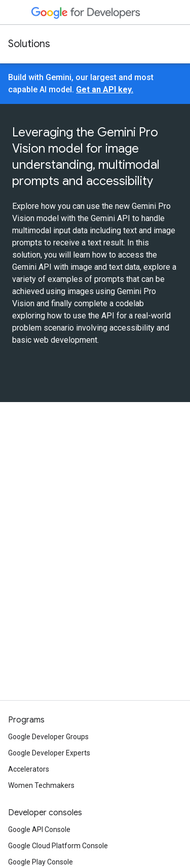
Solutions (29, 44)
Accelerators (29, 769)
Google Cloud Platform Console (58, 846)
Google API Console (39, 829)
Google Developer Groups (48, 737)
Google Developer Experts (49, 753)
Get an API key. (105, 89)
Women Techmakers (41, 785)
